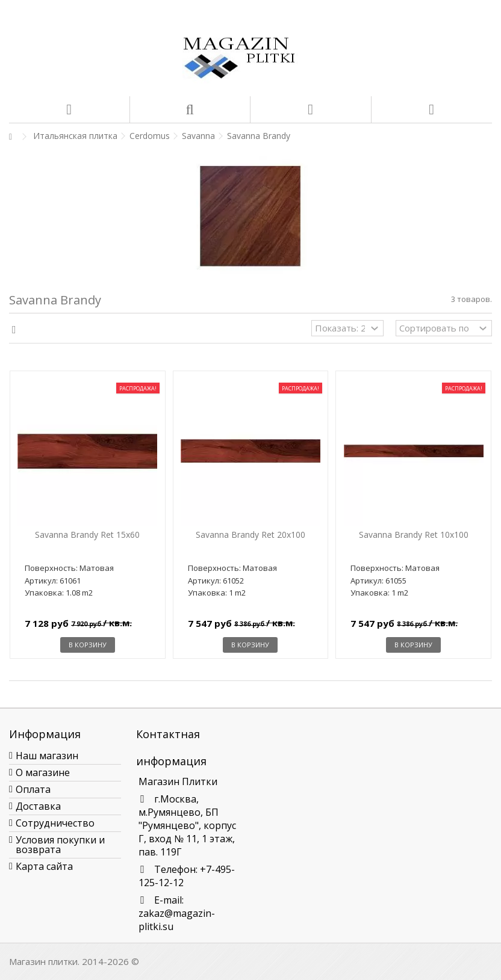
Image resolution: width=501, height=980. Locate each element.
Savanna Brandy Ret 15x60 (87, 535)
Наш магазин (47, 756)
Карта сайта (44, 866)
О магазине (43, 772)
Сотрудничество (55, 823)
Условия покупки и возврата (60, 845)
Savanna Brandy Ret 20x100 (250, 535)
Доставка (38, 806)
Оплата (33, 789)
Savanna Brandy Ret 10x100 (414, 535)
